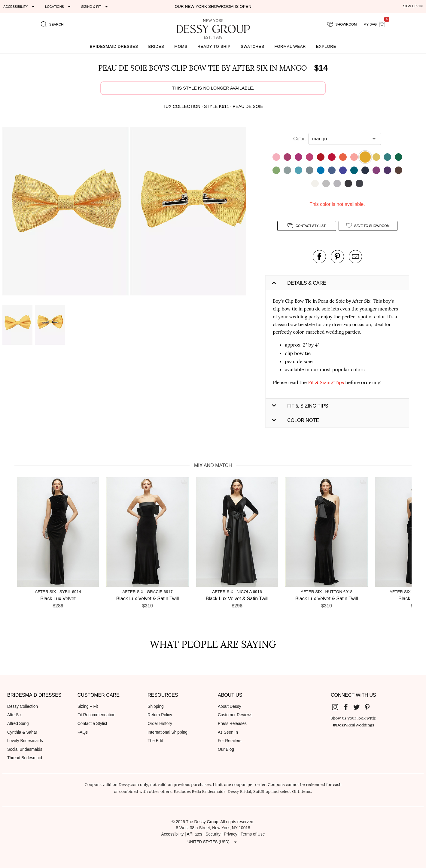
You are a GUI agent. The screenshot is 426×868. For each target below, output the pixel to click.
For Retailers (230, 741)
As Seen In (228, 732)
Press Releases (232, 724)
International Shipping (167, 732)
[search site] (52, 24)
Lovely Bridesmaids (25, 741)
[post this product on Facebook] (319, 257)
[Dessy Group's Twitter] (359, 707)
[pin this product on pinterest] (337, 257)
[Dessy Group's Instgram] (337, 707)
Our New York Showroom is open (213, 6)
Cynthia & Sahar (22, 732)
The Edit (155, 741)
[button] (66, 212)
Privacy (231, 834)
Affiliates (195, 834)
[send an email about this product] (355, 257)
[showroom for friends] (342, 24)
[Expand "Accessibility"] (20, 7)
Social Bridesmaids (25, 749)
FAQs (83, 732)
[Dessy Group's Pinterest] (370, 707)
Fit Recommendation (96, 715)
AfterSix (14, 715)
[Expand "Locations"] (59, 7)
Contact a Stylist (92, 724)
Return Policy (160, 715)
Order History (160, 724)
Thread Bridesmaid (25, 758)
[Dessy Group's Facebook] (348, 707)
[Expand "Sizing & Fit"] (95, 7)
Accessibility (172, 834)
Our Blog (226, 749)
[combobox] (340, 139)
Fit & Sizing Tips (326, 382)
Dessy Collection (23, 706)
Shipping (155, 706)
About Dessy (230, 706)
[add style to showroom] (368, 226)
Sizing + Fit (88, 706)
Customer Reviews (235, 715)
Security (213, 834)
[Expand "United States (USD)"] (213, 842)
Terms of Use (253, 834)
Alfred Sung (18, 724)
